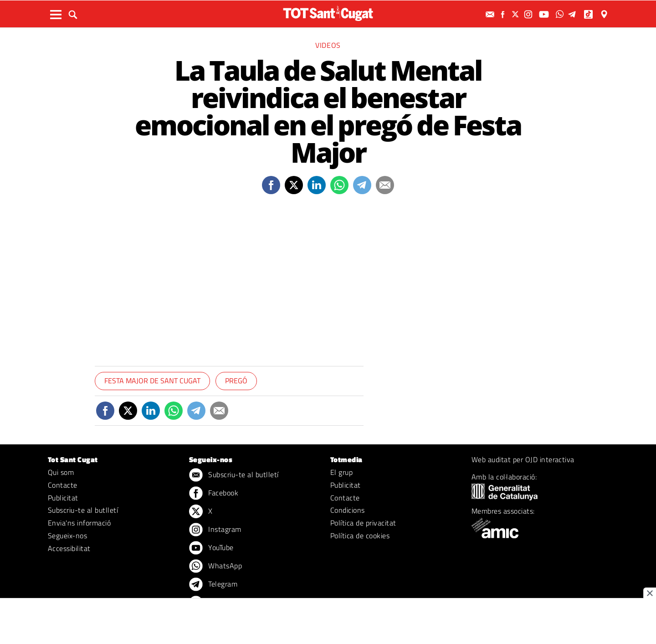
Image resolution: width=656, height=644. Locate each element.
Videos (328, 45)
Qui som (61, 472)
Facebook (214, 494)
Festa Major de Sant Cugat (152, 381)
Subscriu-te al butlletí (83, 510)
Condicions (348, 510)
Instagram (215, 530)
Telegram (213, 585)
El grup (341, 472)
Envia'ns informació (79, 523)
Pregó (236, 381)
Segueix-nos (67, 536)
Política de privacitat (363, 523)
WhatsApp (215, 567)
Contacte (63, 485)
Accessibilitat (69, 548)
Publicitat (63, 498)
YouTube (211, 548)
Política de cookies (360, 536)
